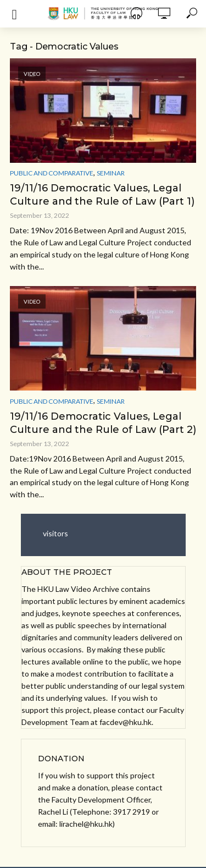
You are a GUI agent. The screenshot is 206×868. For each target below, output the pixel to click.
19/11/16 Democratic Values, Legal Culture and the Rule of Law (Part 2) (103, 423)
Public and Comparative (52, 173)
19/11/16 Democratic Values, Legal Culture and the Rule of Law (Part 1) (102, 195)
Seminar (111, 173)
